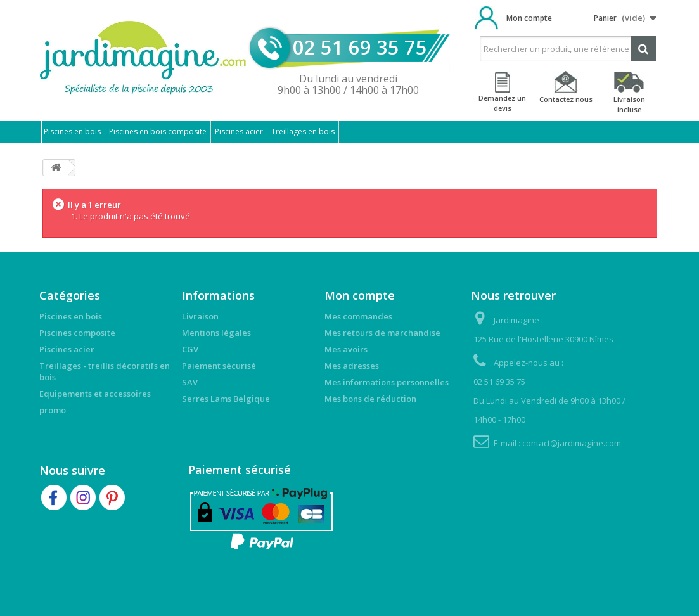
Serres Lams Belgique (226, 399)
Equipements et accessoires (95, 394)
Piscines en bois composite (158, 132)
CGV (190, 349)
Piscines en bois (72, 132)
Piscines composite (77, 333)
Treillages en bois (303, 132)
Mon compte (529, 18)
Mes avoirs (346, 349)
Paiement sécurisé (219, 366)
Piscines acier (239, 132)
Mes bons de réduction (370, 399)
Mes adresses (352, 366)
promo (53, 410)
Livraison (200, 316)
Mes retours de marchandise (382, 333)
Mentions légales (216, 333)
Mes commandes (358, 316)
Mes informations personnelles (387, 382)
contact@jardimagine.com (572, 443)
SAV (190, 382)
